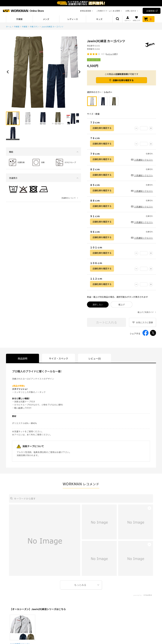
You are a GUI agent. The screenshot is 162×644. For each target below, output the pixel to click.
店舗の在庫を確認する (123, 80)
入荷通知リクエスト (144, 160)
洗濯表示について (69, 198)
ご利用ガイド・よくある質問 (108, 11)
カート (148, 19)
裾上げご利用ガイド (146, 312)
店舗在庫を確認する (102, 128)
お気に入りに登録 (144, 322)
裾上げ (121, 305)
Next (79, 72)
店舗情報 (150, 11)
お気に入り (136, 19)
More (81, 585)
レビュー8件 (112, 54)
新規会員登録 (85, 11)
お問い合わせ (131, 11)
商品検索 (117, 19)
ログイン (128, 19)
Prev (8, 72)
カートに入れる (106, 322)
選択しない (98, 305)
